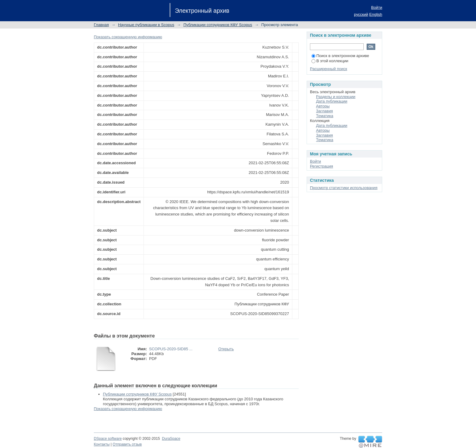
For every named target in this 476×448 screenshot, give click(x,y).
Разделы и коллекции (336, 97)
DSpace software (108, 439)
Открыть (226, 349)
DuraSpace (171, 439)
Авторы (323, 106)
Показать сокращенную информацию (128, 37)
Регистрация (321, 166)
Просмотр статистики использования (344, 188)
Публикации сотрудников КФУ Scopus (218, 25)
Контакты (102, 444)
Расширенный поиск (328, 69)
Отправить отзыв (127, 444)
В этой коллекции (330, 61)
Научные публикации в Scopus (146, 25)
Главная (101, 25)
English (376, 14)
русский (361, 14)
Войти (377, 7)
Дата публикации (332, 101)
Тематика (325, 116)
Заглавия (325, 111)
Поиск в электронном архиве (340, 56)
